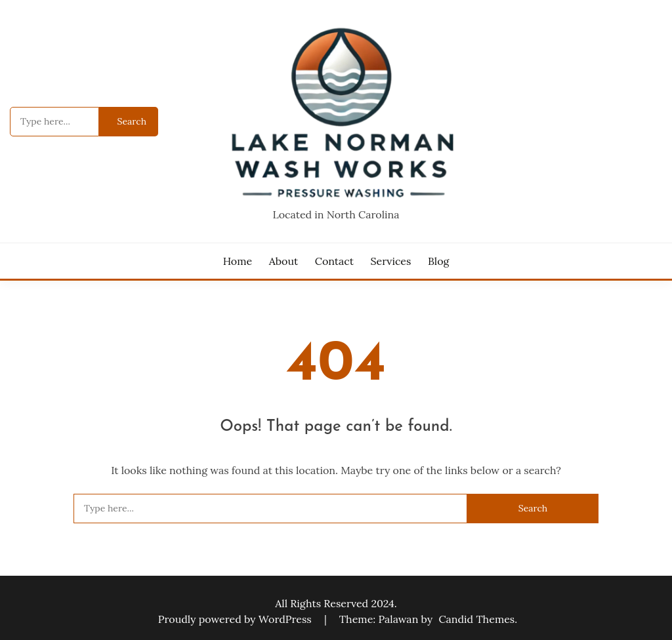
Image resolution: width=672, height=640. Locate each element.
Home (238, 261)
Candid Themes (476, 619)
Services (391, 261)
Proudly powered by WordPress (236, 619)
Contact (334, 261)
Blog (438, 261)
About (283, 261)
